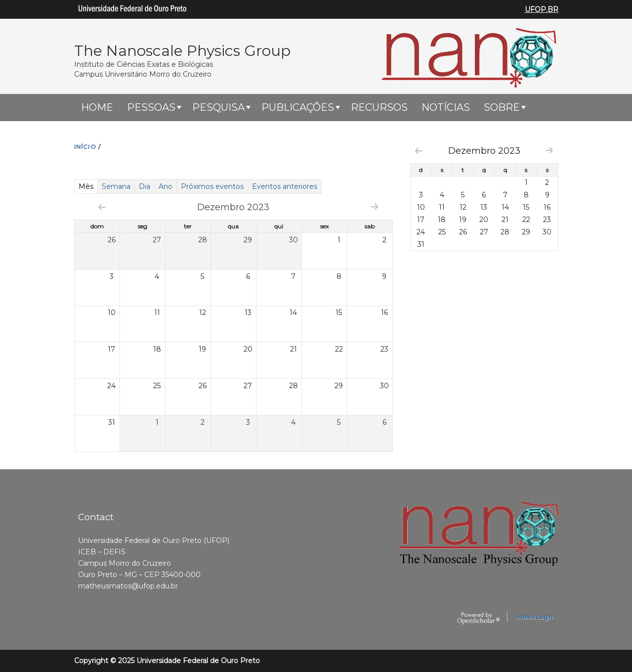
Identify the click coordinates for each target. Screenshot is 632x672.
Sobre (502, 107)
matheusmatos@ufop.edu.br (128, 586)
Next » (374, 206)
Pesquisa (218, 107)
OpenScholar (479, 619)
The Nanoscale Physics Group (182, 51)
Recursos (379, 107)
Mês (88, 186)
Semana (116, 186)
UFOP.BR (542, 9)
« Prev (102, 207)
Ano (166, 186)
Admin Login (534, 617)
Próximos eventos (212, 186)
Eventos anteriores (285, 186)
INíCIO (85, 147)
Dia (145, 186)
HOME (97, 107)
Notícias (446, 107)
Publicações (298, 107)
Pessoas (151, 107)
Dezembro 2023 (484, 151)
